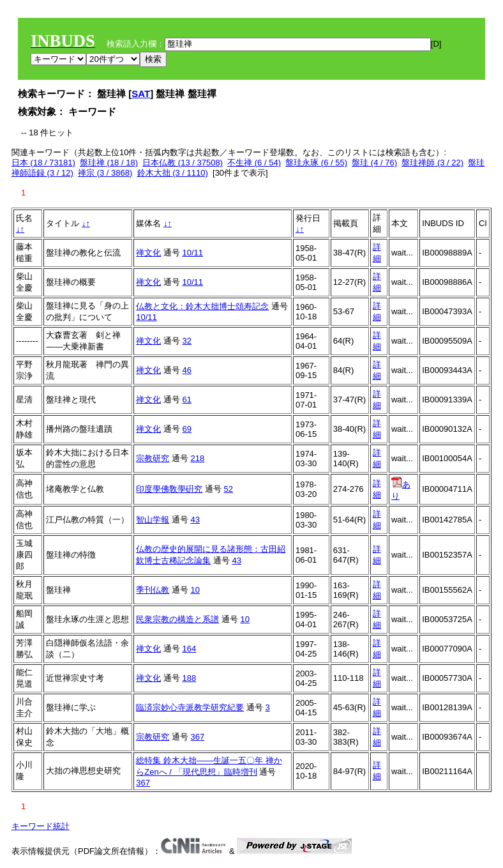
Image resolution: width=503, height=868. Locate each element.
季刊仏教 (153, 590)
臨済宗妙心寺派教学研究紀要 (190, 707)
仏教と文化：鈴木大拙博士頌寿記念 (202, 306)
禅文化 (148, 253)
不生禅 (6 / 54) (254, 163)
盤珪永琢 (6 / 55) (316, 163)
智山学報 (153, 520)
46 (187, 370)
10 (195, 590)
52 (229, 489)
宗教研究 (153, 458)
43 (195, 520)
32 (187, 341)
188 (190, 678)
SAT (141, 94)
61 (187, 400)
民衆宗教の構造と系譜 (177, 619)
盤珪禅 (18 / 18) (109, 163)
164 (190, 649)
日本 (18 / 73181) (43, 163)
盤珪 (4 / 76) (374, 163)
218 (198, 458)
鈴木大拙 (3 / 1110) (173, 173)
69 (187, 429)
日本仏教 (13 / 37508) (183, 163)
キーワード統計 (41, 826)
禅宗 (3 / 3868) (105, 173)
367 (198, 737)
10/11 (193, 253)
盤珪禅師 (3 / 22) (432, 163)
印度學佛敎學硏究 (169, 489)
